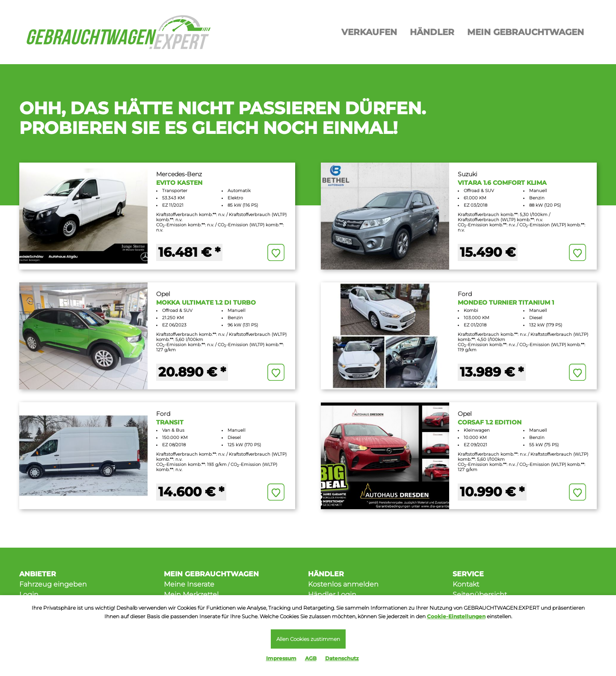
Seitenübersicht (480, 594)
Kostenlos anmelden (343, 584)
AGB (311, 658)
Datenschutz (342, 658)
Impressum (281, 658)
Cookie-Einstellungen (456, 616)
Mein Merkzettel (191, 594)
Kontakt (466, 584)
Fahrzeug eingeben (53, 584)
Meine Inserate (189, 584)
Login (29, 594)
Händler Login (332, 594)
